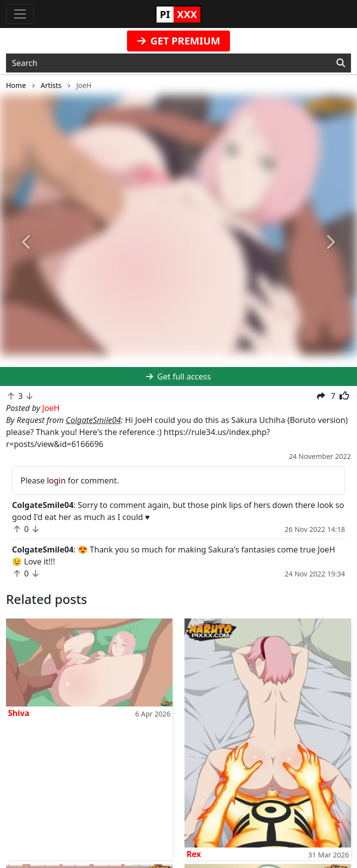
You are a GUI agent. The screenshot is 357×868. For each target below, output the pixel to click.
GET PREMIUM (179, 41)
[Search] (341, 63)
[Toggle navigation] (20, 14)
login (56, 480)
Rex (194, 854)
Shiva (19, 713)
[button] (27, 242)
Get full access (178, 376)
